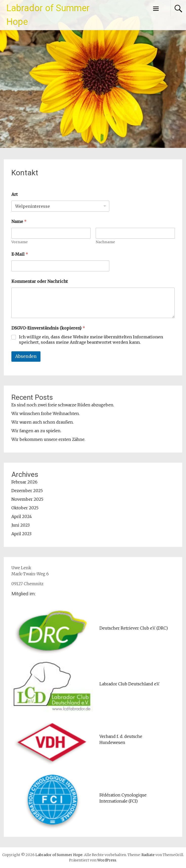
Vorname (19, 242)
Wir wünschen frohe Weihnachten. (46, 413)
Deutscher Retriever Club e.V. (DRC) (134, 628)
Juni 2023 (20, 525)
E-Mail (20, 254)
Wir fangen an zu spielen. (36, 431)
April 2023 (21, 534)
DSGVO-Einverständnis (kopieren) (48, 328)
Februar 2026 (24, 482)
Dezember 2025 (27, 491)
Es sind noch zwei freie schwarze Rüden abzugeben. (63, 405)
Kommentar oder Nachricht (40, 281)
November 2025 (27, 499)
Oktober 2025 (25, 508)
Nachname (105, 242)
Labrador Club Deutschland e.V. (129, 684)
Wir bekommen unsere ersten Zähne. (48, 439)
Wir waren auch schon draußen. (43, 422)
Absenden (26, 356)
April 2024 (22, 516)
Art (15, 194)
